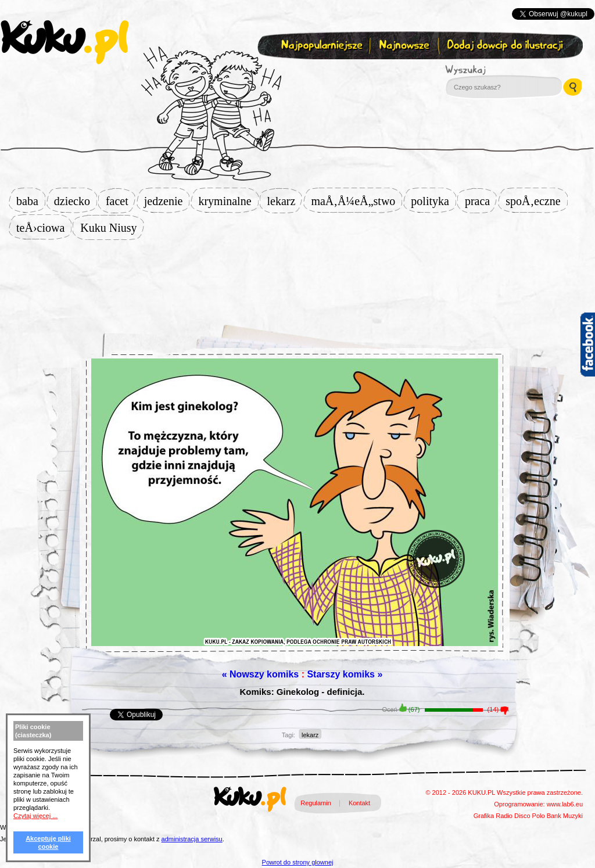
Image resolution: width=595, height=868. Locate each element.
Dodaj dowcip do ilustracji (506, 46)
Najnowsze (405, 46)
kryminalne (228, 201)
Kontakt (359, 803)
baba (31, 201)
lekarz (285, 201)
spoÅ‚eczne (536, 201)
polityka (433, 201)
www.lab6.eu (565, 804)
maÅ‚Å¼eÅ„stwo (356, 201)
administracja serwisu (192, 839)
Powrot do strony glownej (298, 862)
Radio (504, 816)
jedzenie (167, 201)
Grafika (484, 816)
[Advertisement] (297, 277)
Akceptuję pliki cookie (48, 842)
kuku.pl (64, 42)
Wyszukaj (497, 70)
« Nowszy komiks (261, 674)
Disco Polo (530, 816)
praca (481, 201)
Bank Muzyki (565, 816)
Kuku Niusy (112, 228)
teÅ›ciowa (44, 228)
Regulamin (316, 803)
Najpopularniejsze (320, 46)
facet (121, 201)
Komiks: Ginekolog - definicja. (302, 692)
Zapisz (295, 73)
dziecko (76, 201)
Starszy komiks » (345, 674)
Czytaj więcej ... (35, 816)
